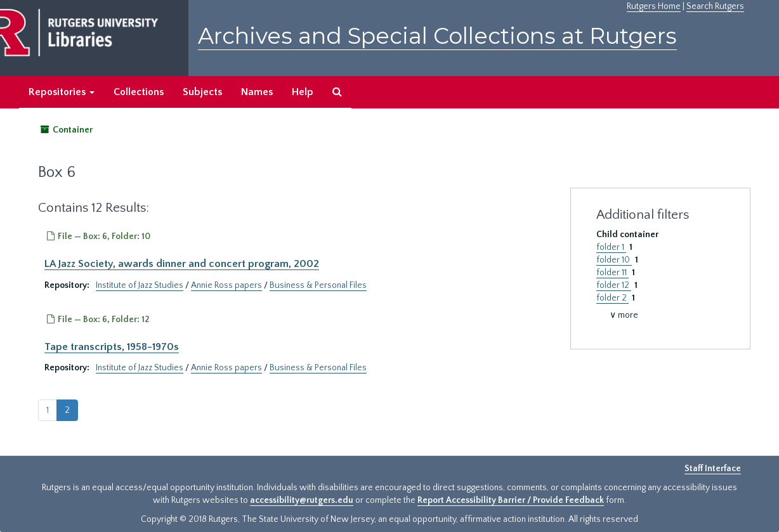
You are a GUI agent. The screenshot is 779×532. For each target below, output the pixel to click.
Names (257, 92)
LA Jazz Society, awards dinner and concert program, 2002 (182, 264)
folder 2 (612, 298)
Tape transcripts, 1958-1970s (112, 347)
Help (303, 92)
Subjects (202, 92)
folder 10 (614, 260)
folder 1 (611, 247)
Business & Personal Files (318, 285)
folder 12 (614, 285)
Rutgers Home (654, 6)
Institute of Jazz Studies (140, 285)
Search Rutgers (715, 6)
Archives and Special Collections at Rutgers (437, 36)
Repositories (62, 92)
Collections (139, 92)
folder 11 (612, 273)
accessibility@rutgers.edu (302, 500)
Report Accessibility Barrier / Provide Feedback (511, 500)
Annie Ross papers (226, 285)
